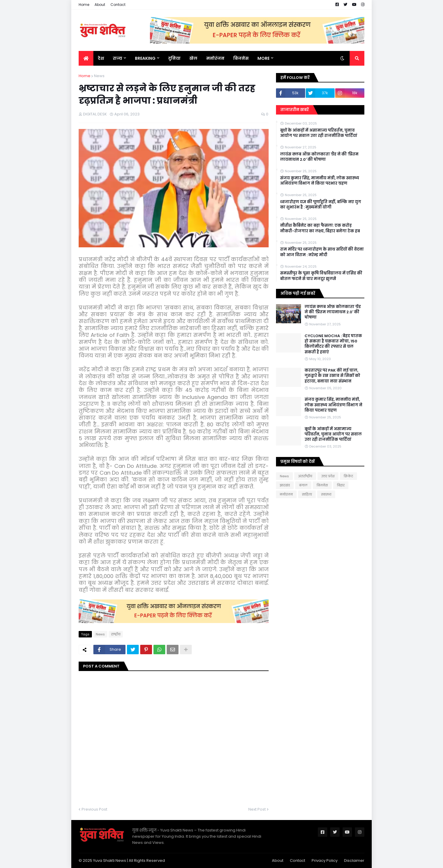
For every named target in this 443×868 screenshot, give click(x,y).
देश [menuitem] (101, 58)
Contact (118, 5)
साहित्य (307, 494)
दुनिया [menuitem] (174, 58)
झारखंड (285, 485)
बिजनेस (322, 485)
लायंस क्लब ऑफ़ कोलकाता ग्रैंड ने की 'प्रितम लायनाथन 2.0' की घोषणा (319, 157)
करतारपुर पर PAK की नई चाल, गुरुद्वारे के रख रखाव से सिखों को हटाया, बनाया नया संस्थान (332, 376)
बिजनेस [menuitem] (241, 58)
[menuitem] (86, 58)
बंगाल (303, 485)
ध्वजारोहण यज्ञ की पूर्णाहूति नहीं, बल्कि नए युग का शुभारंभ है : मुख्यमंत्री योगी (321, 205)
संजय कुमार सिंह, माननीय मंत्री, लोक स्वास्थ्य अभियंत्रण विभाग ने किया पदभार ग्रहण (320, 181)
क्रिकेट (348, 476)
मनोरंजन (286, 494)
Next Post (257, 809)
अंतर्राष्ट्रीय (305, 476)
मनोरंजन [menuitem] (215, 58)
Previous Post (94, 809)
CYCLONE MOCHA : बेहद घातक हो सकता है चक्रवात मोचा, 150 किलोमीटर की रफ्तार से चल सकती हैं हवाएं (333, 344)
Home (84, 5)
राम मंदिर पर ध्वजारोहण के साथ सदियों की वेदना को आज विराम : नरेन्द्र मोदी (322, 252)
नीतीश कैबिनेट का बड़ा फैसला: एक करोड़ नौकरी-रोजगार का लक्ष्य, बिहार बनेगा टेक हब (320, 228)
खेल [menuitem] (193, 58)
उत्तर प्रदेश (328, 476)
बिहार (341, 485)
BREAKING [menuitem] (145, 58)
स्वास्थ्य (326, 494)
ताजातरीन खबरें (295, 110)
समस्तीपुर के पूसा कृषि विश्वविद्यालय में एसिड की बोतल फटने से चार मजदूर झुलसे (321, 276)
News (99, 76)
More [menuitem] (263, 58)
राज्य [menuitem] (118, 58)
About (100, 5)
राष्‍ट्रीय (116, 634)
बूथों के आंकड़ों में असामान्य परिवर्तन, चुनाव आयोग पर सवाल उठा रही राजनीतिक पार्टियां (319, 133)
